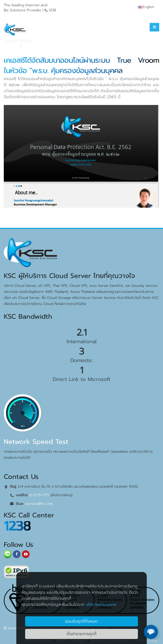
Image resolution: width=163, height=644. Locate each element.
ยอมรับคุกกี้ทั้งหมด (81, 621)
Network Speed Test (36, 442)
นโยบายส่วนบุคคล (101, 604)
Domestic (82, 360)
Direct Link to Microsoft (82, 379)
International (82, 341)
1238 (17, 526)
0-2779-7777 (39, 495)
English (146, 7)
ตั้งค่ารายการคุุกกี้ (82, 634)
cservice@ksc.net (39, 504)
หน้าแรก (11, 46)
